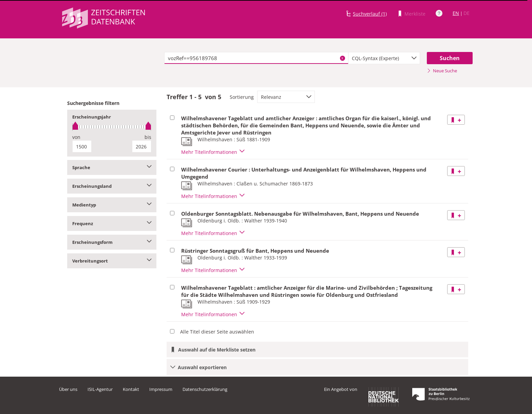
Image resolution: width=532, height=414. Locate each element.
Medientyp (112, 205)
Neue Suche (442, 71)
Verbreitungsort (112, 261)
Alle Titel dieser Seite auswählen (217, 332)
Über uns (68, 389)
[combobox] (384, 58)
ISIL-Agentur (100, 389)
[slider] (112, 127)
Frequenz (112, 223)
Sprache (112, 167)
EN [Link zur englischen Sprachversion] (456, 13)
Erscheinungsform (112, 242)
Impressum (161, 389)
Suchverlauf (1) (370, 14)
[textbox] (256, 58)
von (76, 137)
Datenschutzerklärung (205, 389)
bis (148, 137)
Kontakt (131, 389)
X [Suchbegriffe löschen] (342, 58)
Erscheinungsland (112, 186)
